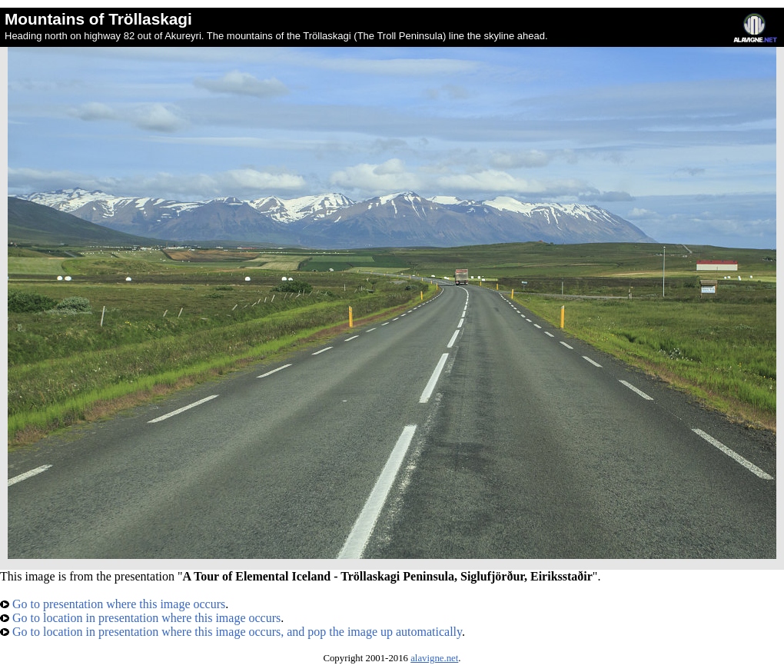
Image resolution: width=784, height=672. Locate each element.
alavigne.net (434, 658)
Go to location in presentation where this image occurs (140, 618)
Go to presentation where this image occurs (113, 604)
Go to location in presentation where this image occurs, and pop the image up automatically (231, 632)
